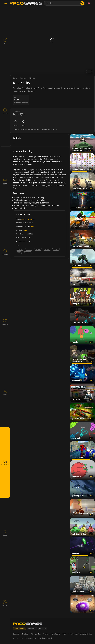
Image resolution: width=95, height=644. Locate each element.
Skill (19, 253)
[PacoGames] (28, 624)
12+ (32, 226)
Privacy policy (36, 634)
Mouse (38, 249)
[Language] (90, 3)
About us (25, 634)
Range (56, 249)
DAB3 (26, 230)
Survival (47, 249)
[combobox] (64, 3)
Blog (64, 634)
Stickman (27, 253)
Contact (16, 634)
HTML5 (29, 249)
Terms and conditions (52, 634)
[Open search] (82, 3)
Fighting (20, 249)
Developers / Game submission (80, 634)
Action (33, 219)
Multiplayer (25, 219)
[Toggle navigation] (6, 4)
